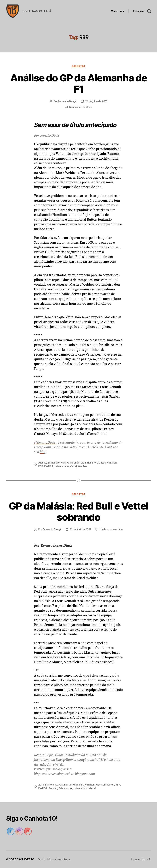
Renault (53, 788)
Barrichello (54, 463)
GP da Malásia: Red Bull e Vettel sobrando (79, 512)
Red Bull (49, 466)
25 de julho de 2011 (96, 101)
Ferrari (70, 463)
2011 (41, 785)
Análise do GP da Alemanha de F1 (79, 83)
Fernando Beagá (67, 101)
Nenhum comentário (81, 107)
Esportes (78, 66)
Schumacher (65, 788)
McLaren (112, 463)
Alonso (42, 463)
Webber (83, 466)
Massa (102, 463)
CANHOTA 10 (25, 859)
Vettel (73, 466)
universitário (62, 466)
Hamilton (92, 463)
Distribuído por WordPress (54, 859)
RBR (41, 466)
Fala (63, 463)
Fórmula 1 (81, 463)
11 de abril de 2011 (80, 529)
